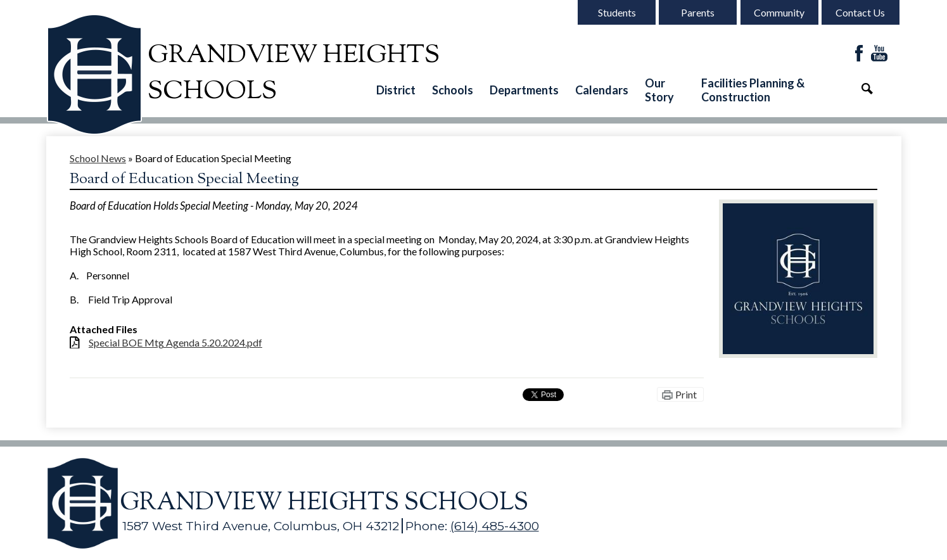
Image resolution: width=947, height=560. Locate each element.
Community (779, 12)
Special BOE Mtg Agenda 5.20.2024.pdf (175, 342)
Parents (698, 12)
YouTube (879, 54)
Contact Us (860, 12)
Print (686, 394)
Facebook (859, 54)
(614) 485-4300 (495, 526)
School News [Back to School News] (98, 158)
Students (617, 12)
